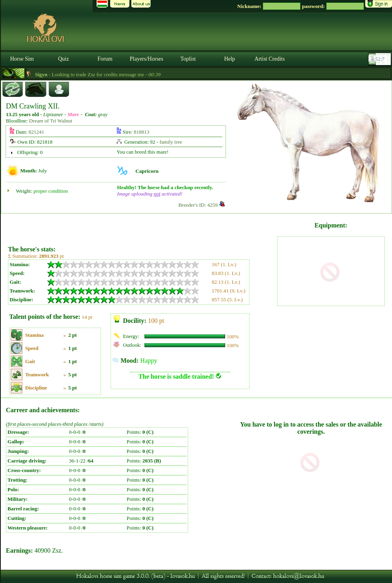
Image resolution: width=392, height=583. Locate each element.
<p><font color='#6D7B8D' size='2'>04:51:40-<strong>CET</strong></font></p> (380, 59)
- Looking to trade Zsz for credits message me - (105, 74)
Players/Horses (147, 59)
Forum (105, 59)
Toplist (188, 59)
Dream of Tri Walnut (51, 121)
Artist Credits (270, 59)
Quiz (63, 59)
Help (229, 59)
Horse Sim (22, 59)
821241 (37, 132)
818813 (142, 132)
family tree (171, 142)
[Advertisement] (142, 227)
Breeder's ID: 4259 (198, 205)
